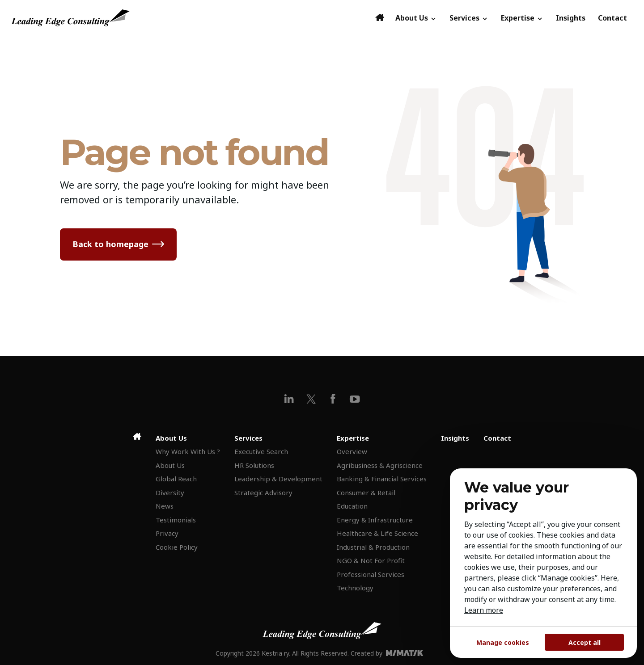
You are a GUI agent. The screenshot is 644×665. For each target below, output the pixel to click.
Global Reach (176, 479)
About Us (170, 465)
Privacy (167, 533)
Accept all (585, 642)
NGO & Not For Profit (371, 560)
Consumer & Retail (366, 492)
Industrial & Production (373, 547)
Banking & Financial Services (382, 479)
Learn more (484, 610)
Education (352, 506)
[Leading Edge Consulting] (191, 18)
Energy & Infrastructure (375, 520)
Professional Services (371, 574)
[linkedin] (289, 399)
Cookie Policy (177, 547)
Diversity (170, 492)
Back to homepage (110, 244)
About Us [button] (416, 18)
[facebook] (333, 399)
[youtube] (355, 399)
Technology (355, 588)
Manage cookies (503, 642)
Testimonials (176, 520)
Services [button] (469, 18)
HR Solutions (254, 465)
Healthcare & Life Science (377, 533)
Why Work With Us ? (188, 451)
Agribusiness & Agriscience (380, 465)
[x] (311, 399)
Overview (352, 451)
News (165, 506)
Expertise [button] (522, 18)
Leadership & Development (278, 479)
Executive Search (261, 451)
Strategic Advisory (263, 492)
